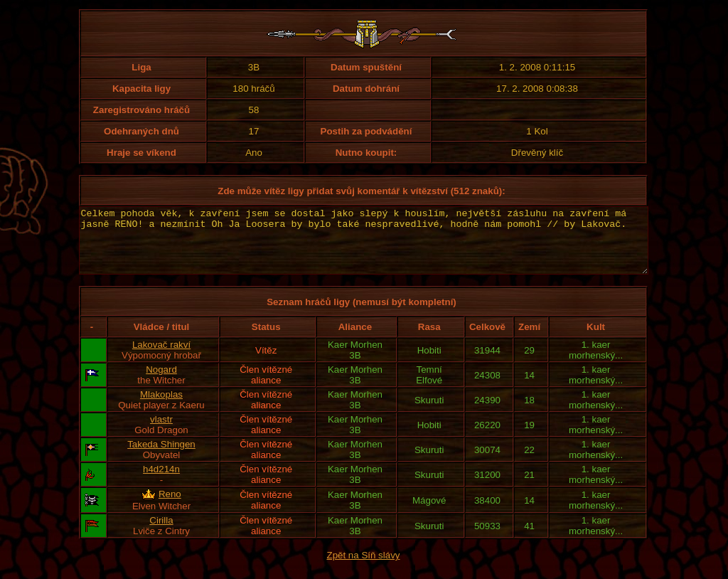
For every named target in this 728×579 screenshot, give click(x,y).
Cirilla (161, 533)
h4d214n (161, 482)
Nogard (161, 382)
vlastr (161, 432)
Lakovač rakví (161, 357)
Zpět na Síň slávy (364, 568)
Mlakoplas (161, 407)
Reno (170, 507)
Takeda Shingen (161, 457)
